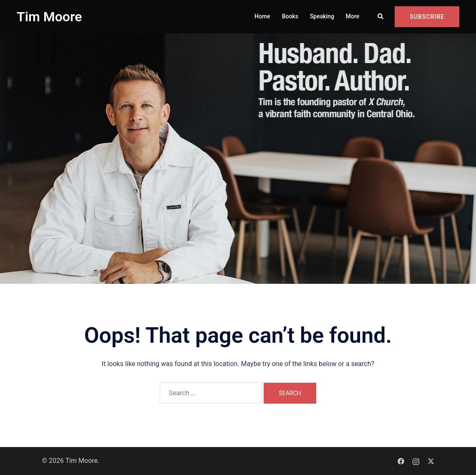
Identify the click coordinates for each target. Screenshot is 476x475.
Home (262, 16)
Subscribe (427, 17)
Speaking (322, 16)
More (353, 16)
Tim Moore (49, 17)
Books (290, 16)
